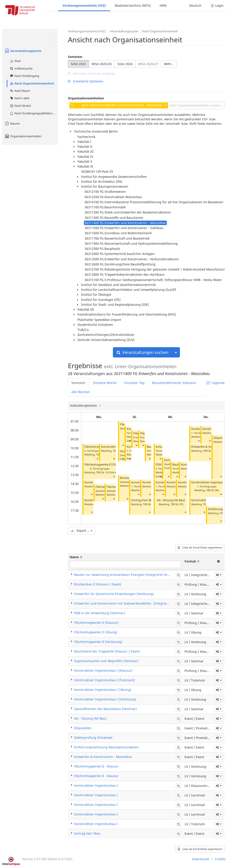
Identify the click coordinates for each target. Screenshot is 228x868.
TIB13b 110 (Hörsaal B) (109, 472)
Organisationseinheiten (23, 136)
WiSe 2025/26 (102, 64)
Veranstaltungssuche (23, 51)
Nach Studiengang (24, 76)
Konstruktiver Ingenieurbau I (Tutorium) (104, 680)
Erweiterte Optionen (86, 81)
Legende (216, 383)
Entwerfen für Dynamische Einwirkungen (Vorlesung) (114, 594)
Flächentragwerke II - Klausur (96, 766)
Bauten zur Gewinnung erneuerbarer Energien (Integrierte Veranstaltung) (130, 575)
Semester (75, 57)
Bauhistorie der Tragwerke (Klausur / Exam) (107, 651)
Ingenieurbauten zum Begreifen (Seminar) (106, 661)
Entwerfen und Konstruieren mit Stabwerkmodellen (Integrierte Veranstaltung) (134, 603)
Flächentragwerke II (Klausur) (96, 623)
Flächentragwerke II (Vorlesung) (98, 642)
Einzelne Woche (105, 383)
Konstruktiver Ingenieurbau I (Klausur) (103, 670)
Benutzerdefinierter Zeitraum (174, 383)
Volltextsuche (21, 68)
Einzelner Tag (134, 383)
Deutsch (195, 5)
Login (217, 5)
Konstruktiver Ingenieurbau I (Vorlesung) (105, 699)
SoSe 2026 (125, 64)
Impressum (201, 859)
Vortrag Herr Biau (143, 500)
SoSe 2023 (78, 64)
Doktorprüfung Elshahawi (93, 738)
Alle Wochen (81, 392)
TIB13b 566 (213, 490)
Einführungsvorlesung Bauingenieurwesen (106, 747)
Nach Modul (20, 106)
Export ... (82, 530)
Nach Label (19, 98)
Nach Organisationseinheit (32, 83)
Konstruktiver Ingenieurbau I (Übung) (103, 690)
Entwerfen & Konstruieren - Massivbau (103, 757)
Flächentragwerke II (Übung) (104, 465)
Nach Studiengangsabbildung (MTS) (34, 113)
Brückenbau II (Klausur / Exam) (98, 584)
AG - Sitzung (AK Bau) (171, 500)
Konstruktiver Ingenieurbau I (96, 785)
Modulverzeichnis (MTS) (133, 5)
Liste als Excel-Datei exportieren (200, 547)
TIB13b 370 (177, 504)
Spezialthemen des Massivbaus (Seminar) (105, 709)
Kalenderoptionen (84, 405)
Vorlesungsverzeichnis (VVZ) (84, 5)
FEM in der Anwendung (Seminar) (100, 613)
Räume (12, 123)
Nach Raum (20, 91)
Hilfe (163, 5)
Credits (220, 859)
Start (15, 61)
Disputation (83, 728)
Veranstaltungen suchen (142, 352)
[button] (97, 459)
